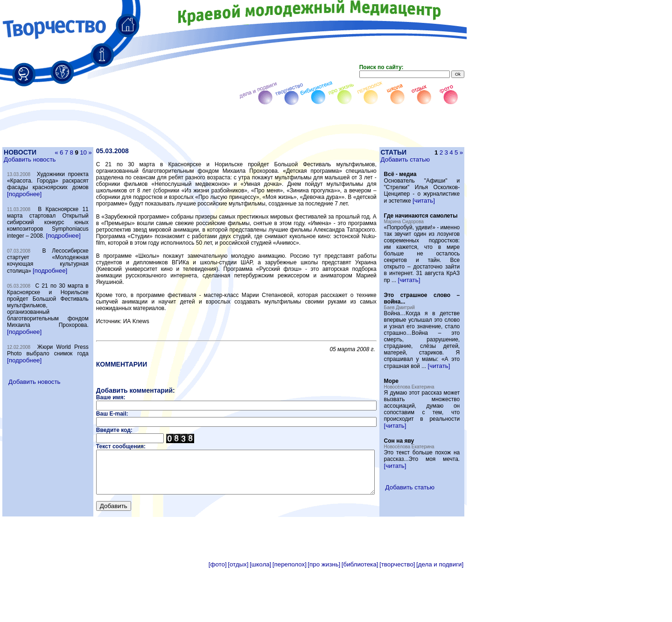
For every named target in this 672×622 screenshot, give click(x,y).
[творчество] (397, 618)
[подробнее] (42, 201)
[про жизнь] (324, 618)
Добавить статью (423, 159)
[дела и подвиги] (440, 618)
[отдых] (238, 618)
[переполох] (290, 618)
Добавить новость (29, 159)
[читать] (436, 207)
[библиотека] (360, 618)
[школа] (260, 618)
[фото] (218, 618)
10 (70, 152)
